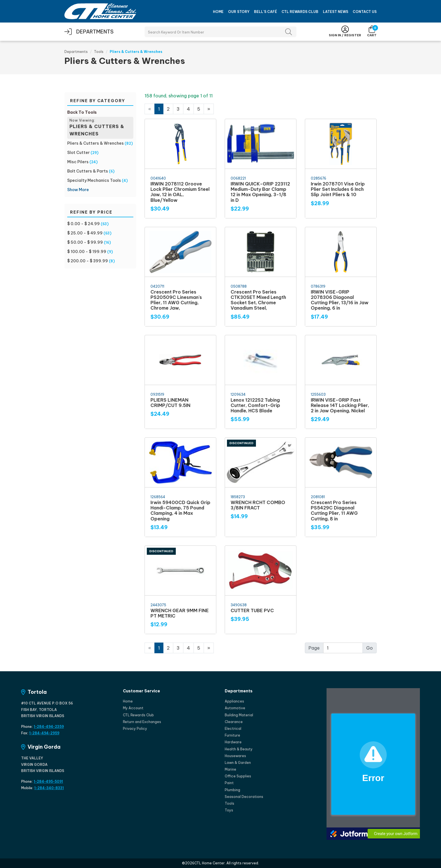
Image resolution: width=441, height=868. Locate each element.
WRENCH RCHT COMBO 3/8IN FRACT (258, 505)
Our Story (239, 12)
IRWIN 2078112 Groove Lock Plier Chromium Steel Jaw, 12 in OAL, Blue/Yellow (180, 192)
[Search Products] (220, 32)
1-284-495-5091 (48, 781)
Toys (229, 810)
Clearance (234, 722)
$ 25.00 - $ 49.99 (85, 233)
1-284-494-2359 (49, 727)
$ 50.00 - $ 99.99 (85, 242)
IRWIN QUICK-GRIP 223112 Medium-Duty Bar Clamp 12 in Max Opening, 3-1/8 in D (260, 192)
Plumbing (232, 790)
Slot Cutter (78, 153)
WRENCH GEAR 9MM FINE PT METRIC (180, 613)
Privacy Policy (135, 729)
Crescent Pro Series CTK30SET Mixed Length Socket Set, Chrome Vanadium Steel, (258, 300)
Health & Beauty (239, 749)
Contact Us (365, 12)
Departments (76, 52)
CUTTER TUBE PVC (252, 610)
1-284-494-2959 (44, 733)
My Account (133, 708)
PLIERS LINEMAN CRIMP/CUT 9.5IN (170, 403)
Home (218, 12)
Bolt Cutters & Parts (88, 171)
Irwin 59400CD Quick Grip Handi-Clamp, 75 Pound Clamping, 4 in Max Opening (180, 511)
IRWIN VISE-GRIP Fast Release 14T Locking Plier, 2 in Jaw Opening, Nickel (340, 405)
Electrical (233, 729)
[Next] (209, 109)
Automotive (235, 708)
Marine (230, 769)
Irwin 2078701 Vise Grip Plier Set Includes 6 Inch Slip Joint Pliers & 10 (338, 189)
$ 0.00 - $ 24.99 (84, 224)
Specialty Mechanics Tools (94, 180)
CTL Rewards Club (300, 12)
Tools (99, 52)
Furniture (232, 735)
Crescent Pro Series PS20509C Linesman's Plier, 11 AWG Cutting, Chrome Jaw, (176, 300)
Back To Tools (82, 112)
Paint (229, 783)
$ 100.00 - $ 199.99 (87, 252)
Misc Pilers (78, 162)
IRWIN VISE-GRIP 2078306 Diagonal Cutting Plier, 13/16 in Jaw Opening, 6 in (340, 300)
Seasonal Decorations (244, 797)
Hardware (233, 742)
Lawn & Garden (238, 763)
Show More (78, 190)
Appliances (234, 701)
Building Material (239, 715)
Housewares (235, 756)
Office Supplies (238, 776)
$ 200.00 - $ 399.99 (88, 261)
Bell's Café (265, 12)
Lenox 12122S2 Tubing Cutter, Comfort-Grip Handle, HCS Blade (255, 405)
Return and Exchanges (142, 722)
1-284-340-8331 (49, 788)
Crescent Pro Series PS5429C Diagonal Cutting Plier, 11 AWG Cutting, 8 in (334, 511)
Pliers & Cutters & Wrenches (95, 143)
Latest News (336, 12)
